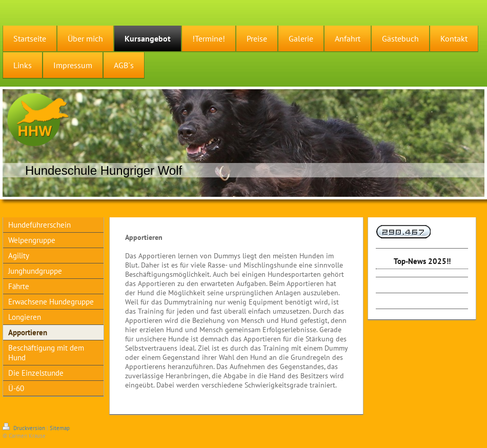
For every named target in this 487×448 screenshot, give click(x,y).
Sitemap (60, 428)
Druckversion (25, 428)
